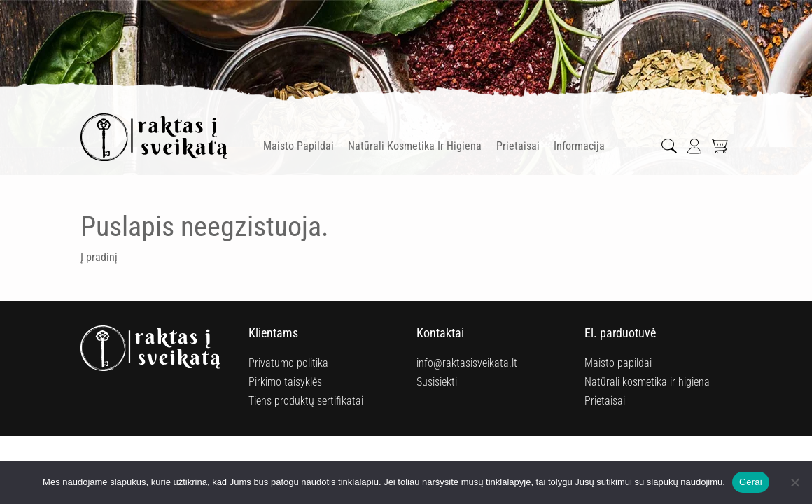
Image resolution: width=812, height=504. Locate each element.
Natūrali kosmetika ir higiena (415, 146)
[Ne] (794, 482)
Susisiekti (437, 382)
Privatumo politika (288, 363)
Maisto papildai (299, 146)
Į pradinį (99, 257)
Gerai (751, 482)
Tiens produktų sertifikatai (306, 401)
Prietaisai (518, 146)
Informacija (579, 146)
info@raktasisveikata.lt (467, 363)
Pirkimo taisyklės (285, 382)
